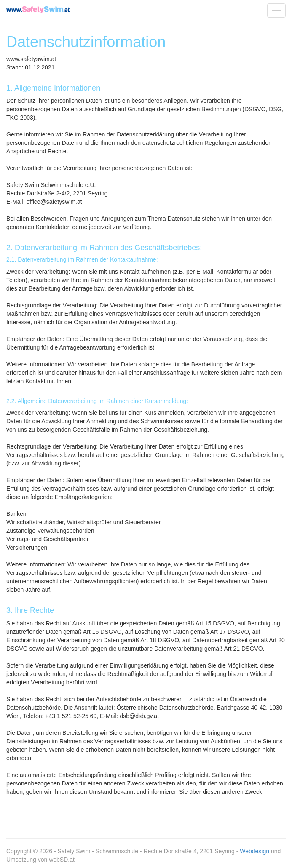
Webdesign (254, 851)
